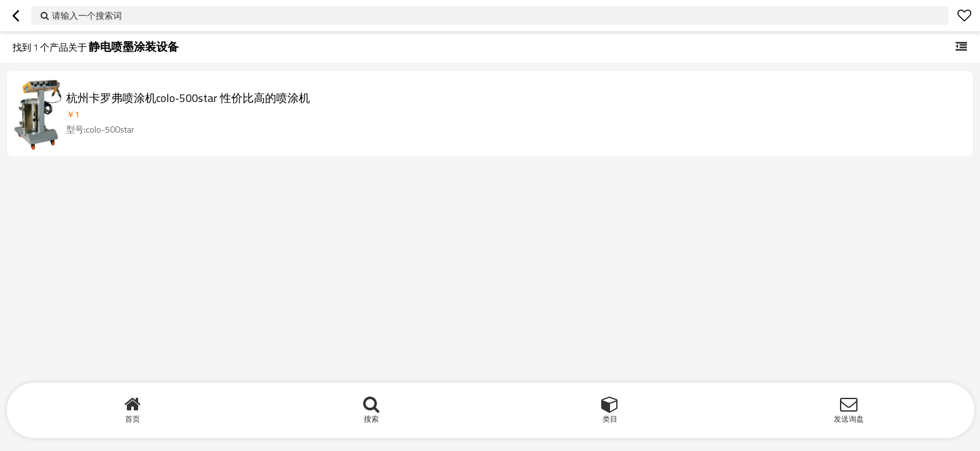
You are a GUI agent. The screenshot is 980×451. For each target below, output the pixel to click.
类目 (610, 419)
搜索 (371, 419)
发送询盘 (849, 419)
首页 (132, 419)
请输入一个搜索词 (87, 15)
